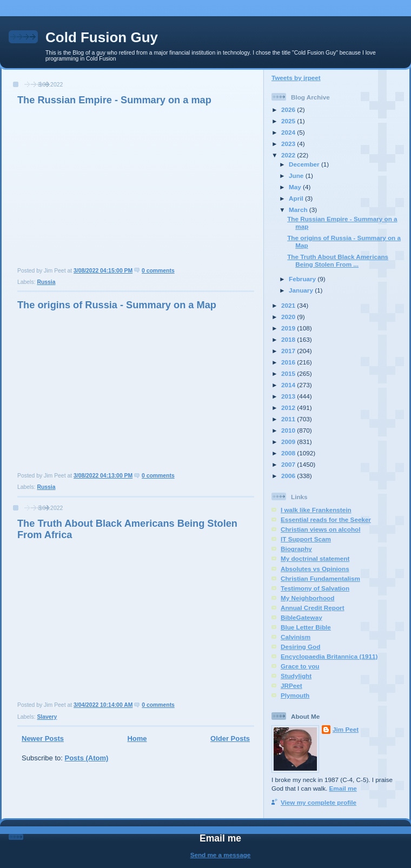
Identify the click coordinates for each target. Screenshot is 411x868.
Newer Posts (43, 738)
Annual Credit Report (313, 608)
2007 (289, 464)
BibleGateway (301, 617)
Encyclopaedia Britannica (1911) (329, 656)
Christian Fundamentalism (320, 578)
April (297, 198)
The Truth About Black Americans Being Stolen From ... (338, 260)
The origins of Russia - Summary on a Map (117, 305)
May (296, 187)
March (299, 210)
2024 (289, 132)
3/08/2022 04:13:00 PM (103, 476)
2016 (289, 362)
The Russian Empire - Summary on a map (114, 100)
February (303, 279)
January (302, 290)
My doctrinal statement (315, 558)
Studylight (296, 676)
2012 (289, 408)
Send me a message (221, 855)
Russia (46, 282)
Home (137, 738)
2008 (289, 453)
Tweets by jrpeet (296, 78)
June (297, 175)
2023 (289, 144)
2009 (289, 442)
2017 (289, 351)
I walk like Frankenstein (316, 510)
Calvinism (296, 637)
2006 (289, 476)
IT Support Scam (306, 539)
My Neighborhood (307, 598)
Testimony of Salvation (315, 588)
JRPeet (291, 685)
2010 (289, 430)
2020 (289, 317)
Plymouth (295, 695)
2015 (289, 373)
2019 (289, 328)
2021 (289, 305)
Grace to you (300, 666)
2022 (289, 155)
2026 (289, 110)
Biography (296, 549)
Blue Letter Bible (306, 627)
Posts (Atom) (87, 758)
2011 (289, 419)
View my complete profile (319, 802)
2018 (289, 339)
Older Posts (230, 738)
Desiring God (300, 647)
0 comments (158, 271)
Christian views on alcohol (320, 529)
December (305, 164)
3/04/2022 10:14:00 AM (103, 705)
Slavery (47, 717)
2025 (289, 121)
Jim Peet (346, 729)
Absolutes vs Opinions (315, 569)
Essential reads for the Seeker (326, 519)
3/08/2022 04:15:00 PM (103, 271)
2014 (289, 385)
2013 (289, 396)
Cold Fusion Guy (102, 37)
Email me (343, 788)
